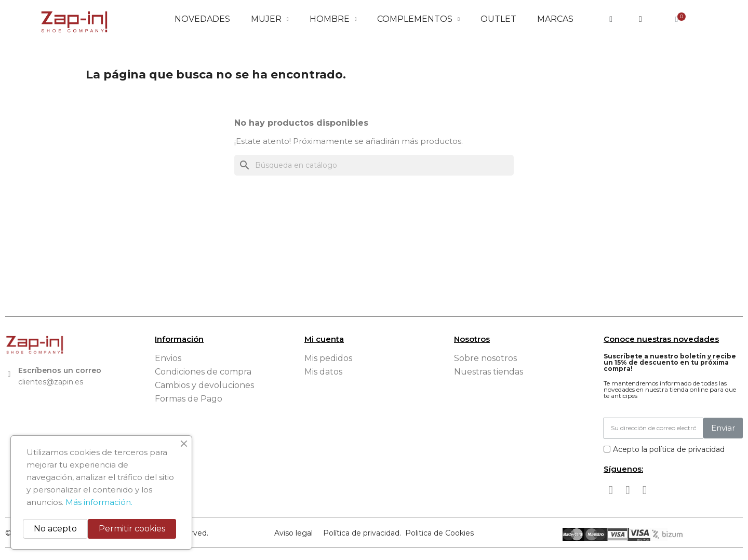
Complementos (418, 19)
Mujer (270, 19)
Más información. (99, 502)
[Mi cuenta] (640, 19)
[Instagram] (628, 490)
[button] (611, 19)
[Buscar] (374, 165)
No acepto (55, 529)
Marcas (555, 19)
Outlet (498, 19)
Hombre (333, 19)
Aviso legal (293, 533)
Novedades (202, 19)
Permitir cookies (132, 529)
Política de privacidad (361, 533)
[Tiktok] (645, 490)
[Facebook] (611, 490)
